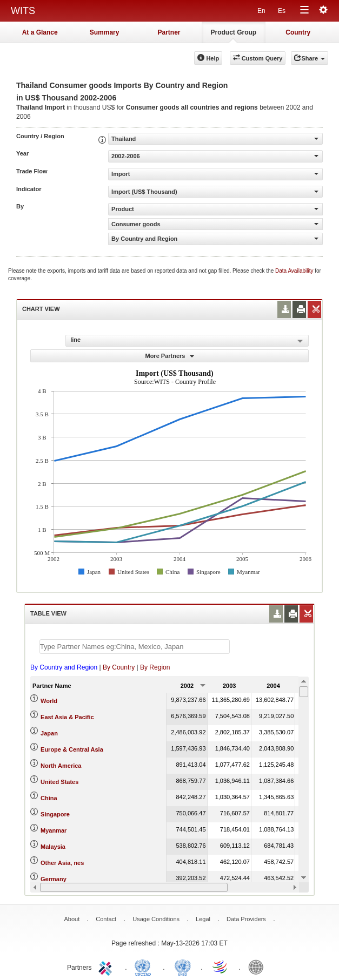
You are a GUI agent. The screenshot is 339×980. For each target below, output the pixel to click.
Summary (105, 32)
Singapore (55, 814)
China (49, 798)
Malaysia (53, 847)
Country (298, 32)
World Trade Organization (221, 967)
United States (59, 782)
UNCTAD (145, 967)
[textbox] (135, 647)
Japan (49, 733)
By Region (155, 667)
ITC (107, 967)
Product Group (234, 32)
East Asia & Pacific (67, 717)
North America (61, 766)
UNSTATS (183, 967)
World (49, 701)
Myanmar (54, 830)
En (261, 11)
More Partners (169, 356)
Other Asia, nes (62, 863)
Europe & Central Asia (72, 749)
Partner (169, 32)
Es (282, 11)
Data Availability (295, 271)
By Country (119, 667)
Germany (54, 879)
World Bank (258, 967)
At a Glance (40, 32)
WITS (23, 11)
